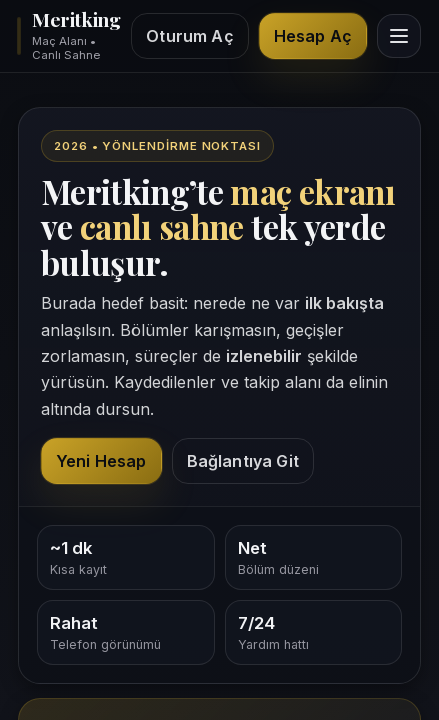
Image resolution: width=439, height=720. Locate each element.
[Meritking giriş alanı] (67, 36)
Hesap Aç (313, 36)
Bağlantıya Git (243, 461)
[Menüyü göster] (399, 36)
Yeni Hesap (101, 461)
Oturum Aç (189, 36)
